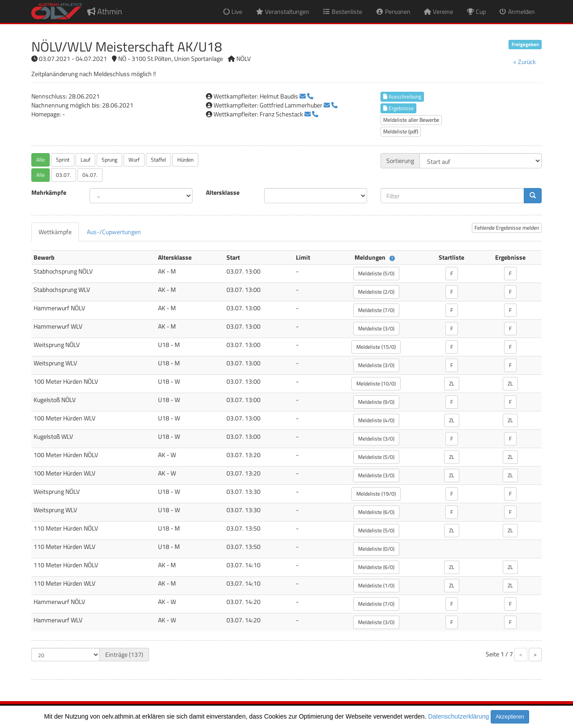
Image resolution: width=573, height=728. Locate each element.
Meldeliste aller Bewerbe (411, 120)
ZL (452, 383)
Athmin (105, 11)
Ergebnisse (398, 108)
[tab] (55, 232)
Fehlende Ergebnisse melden (507, 228)
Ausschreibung (402, 96)
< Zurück (524, 62)
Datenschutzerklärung (458, 716)
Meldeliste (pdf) (401, 131)
